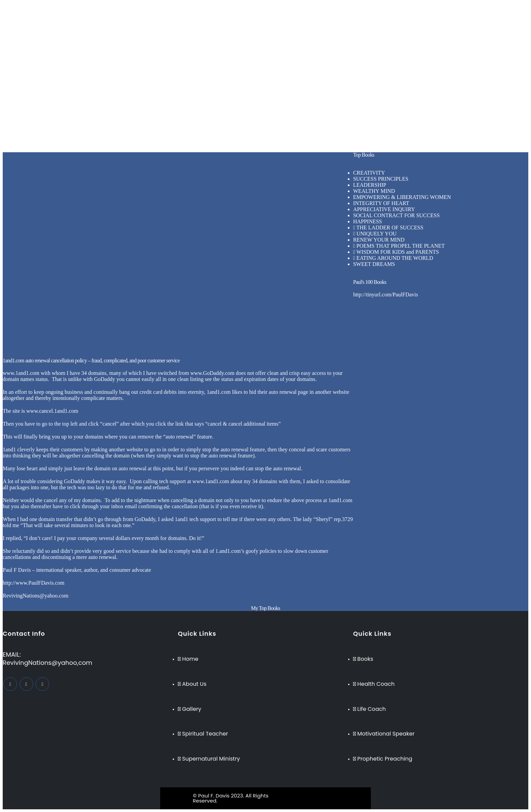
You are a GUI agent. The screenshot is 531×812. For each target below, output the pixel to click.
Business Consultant (271, 29)
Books (256, 60)
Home (255, 11)
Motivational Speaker (272, 23)
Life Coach (261, 17)
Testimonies (262, 66)
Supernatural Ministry (272, 48)
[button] (266, 77)
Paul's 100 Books (370, 282)
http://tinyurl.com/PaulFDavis (386, 295)
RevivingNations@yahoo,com (47, 663)
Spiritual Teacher (267, 41)
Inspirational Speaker (272, 35)
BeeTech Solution (294, 796)
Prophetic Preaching (270, 54)
